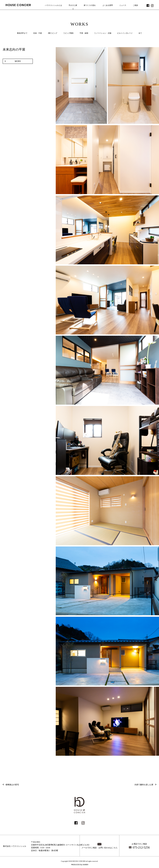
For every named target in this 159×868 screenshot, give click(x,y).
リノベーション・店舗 (103, 33)
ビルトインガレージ (125, 33)
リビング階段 (68, 33)
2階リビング (53, 33)
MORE (18, 61)
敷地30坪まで (22, 33)
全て (140, 33)
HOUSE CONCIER (18, 5)
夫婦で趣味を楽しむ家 (144, 785)
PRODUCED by (80, 865)
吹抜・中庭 (38, 33)
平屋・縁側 (84, 33)
